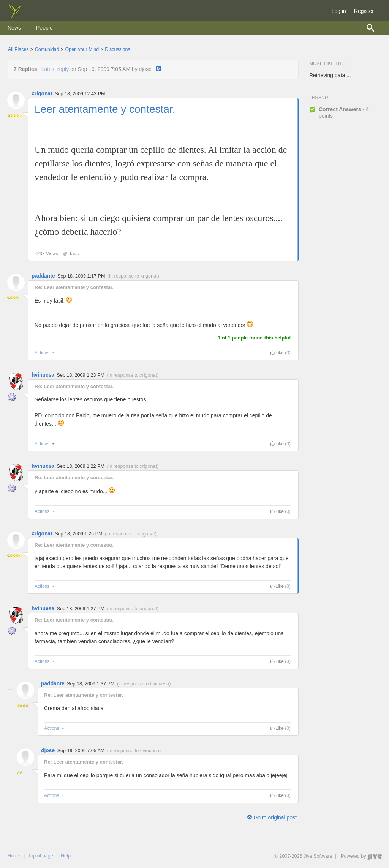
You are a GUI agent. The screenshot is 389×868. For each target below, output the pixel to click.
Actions (45, 353)
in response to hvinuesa (144, 684)
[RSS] (158, 69)
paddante (43, 276)
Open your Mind (82, 49)
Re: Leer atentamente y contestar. (74, 287)
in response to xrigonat (133, 276)
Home (14, 856)
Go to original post (272, 817)
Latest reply (55, 69)
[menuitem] (14, 28)
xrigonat (42, 93)
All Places (18, 49)
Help (66, 856)
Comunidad (47, 49)
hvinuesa (43, 375)
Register (364, 11)
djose (48, 750)
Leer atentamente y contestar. (105, 109)
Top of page (41, 856)
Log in (339, 11)
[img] (15, 17)
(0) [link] (288, 353)
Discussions (117, 49)
